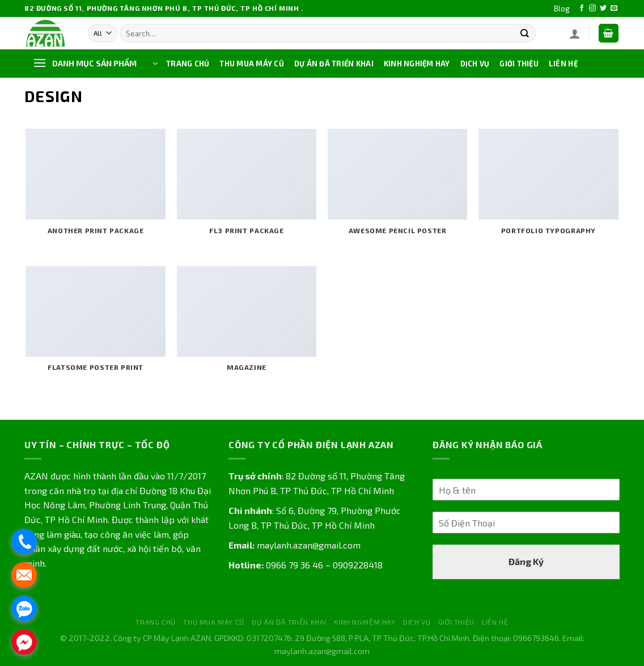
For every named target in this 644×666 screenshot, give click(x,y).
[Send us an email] (614, 9)
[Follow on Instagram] (592, 9)
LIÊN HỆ (563, 64)
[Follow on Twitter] (603, 9)
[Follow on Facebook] (582, 9)
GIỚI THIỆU (519, 64)
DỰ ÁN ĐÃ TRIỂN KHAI (334, 64)
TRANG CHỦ (188, 64)
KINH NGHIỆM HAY (417, 64)
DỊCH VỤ (475, 64)
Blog (562, 9)
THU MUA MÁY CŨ (252, 64)
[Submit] (525, 33)
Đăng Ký (526, 561)
